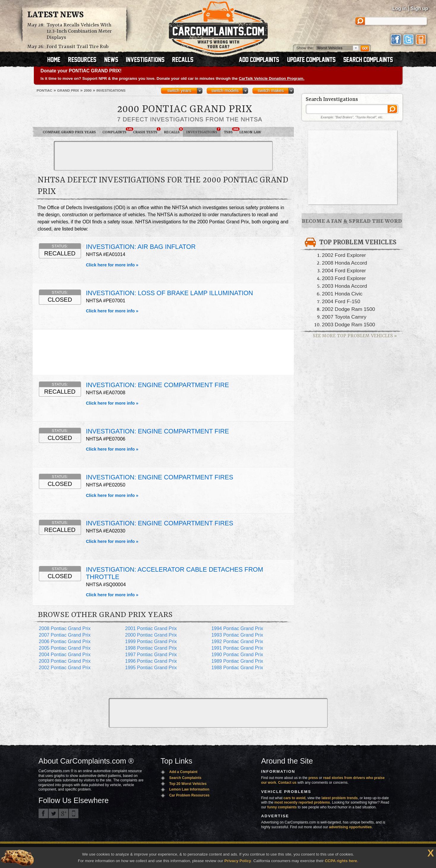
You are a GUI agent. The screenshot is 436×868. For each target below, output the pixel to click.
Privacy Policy (238, 861)
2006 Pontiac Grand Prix (65, 642)
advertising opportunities (350, 827)
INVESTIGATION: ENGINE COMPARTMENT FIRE (158, 385)
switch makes (271, 90)
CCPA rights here (341, 861)
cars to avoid (294, 798)
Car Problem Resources (189, 795)
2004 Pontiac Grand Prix (65, 655)
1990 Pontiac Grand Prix (237, 655)
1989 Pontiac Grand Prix (237, 661)
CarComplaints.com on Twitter (53, 813)
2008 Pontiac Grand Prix (65, 628)
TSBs (230, 131)
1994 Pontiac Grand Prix (237, 628)
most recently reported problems (302, 802)
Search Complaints (185, 778)
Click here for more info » (112, 265)
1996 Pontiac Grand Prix (151, 661)
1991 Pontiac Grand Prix (237, 648)
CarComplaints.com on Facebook (43, 813)
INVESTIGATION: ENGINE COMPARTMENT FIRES (160, 477)
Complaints (116, 131)
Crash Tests (147, 131)
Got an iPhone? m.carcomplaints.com (74, 813)
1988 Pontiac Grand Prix (237, 668)
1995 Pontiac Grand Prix (151, 668)
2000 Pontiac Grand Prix (151, 635)
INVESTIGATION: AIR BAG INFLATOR (141, 247)
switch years (179, 90)
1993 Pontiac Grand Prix (237, 635)
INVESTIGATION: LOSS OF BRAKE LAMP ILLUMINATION (170, 293)
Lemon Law (250, 132)
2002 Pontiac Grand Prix (65, 668)
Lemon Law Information (189, 789)
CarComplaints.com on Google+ (64, 813)
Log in (399, 8)
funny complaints (282, 807)
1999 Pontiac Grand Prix (151, 642)
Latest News (56, 15)
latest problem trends (340, 798)
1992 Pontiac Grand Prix (237, 642)
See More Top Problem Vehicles (355, 336)
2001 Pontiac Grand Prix (151, 628)
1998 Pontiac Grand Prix (151, 648)
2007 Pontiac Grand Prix (65, 635)
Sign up (419, 8)
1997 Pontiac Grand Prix (151, 655)
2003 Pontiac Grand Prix (65, 661)
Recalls (173, 131)
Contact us (287, 783)
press (313, 778)
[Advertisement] (163, 156)
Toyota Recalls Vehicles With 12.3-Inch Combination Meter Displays (79, 31)
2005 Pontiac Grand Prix (65, 648)
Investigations (203, 131)
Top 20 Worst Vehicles (188, 784)
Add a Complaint (183, 772)
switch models (225, 90)
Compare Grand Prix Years (69, 132)
